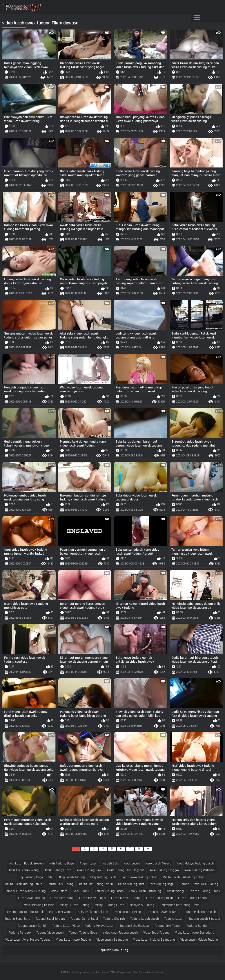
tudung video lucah (50, 933)
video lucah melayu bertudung (154, 940)
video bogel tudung (156, 933)
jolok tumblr (81, 891)
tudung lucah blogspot (204, 919)
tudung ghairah (114, 919)
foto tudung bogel (162, 884)
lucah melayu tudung (126, 898)
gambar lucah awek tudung (199, 884)
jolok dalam (59, 891)
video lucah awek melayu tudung (28, 940)
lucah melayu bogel (92, 898)
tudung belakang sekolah (199, 912)
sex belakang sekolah (128, 912)
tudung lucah (174, 919)
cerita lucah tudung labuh (24, 884)
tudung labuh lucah (145, 919)
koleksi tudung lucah (109, 891)
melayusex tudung (142, 905)
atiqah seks (111, 863)
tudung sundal (197, 926)
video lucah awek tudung (73, 940)
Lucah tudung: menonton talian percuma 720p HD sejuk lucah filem (103, 972)
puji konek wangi (61, 912)
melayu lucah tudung (75, 905)
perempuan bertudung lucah (180, 905)
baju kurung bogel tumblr (36, 877)
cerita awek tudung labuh (140, 877)
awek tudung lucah (58, 870)
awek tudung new (89, 870)
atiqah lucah (89, 863)
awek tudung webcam (200, 870)
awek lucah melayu (158, 863)
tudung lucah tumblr (32, 926)
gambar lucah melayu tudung (25, 891)
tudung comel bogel (84, 919)
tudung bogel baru (18, 919)
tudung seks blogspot (134, 926)
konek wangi (175, 891)
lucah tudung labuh (192, 898)
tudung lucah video (66, 926)
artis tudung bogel (62, 863)
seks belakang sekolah (93, 912)
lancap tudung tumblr (205, 891)
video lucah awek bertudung (195, 933)
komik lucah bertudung (145, 891)
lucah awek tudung (32, 898)
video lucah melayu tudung (199, 940)
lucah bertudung (62, 898)
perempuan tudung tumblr (26, 912)
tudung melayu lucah (100, 926)
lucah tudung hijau (160, 898)
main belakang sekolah (39, 905)
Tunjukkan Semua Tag (113, 950)
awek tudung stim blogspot (125, 870)
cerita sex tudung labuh (96, 884)
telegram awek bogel (162, 912)
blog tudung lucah (103, 877)
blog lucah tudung (72, 877)
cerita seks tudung (61, 884)
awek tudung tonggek (164, 870)
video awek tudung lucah (120, 933)
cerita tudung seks (131, 884)
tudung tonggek (20, 933)
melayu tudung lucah (110, 905)
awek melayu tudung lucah (195, 863)
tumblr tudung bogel (83, 933)
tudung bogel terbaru (50, 919)
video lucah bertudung (112, 940)
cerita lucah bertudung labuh (184, 877)
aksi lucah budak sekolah (26, 863)
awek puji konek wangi (24, 870)
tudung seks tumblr (168, 926)
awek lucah (132, 863)
